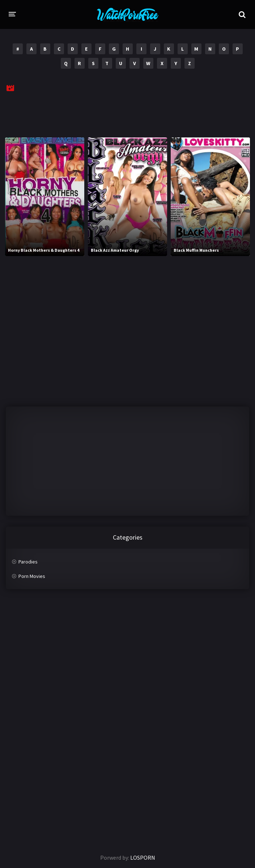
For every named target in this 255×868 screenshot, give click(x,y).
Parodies (28, 562)
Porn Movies (32, 576)
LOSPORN (143, 858)
